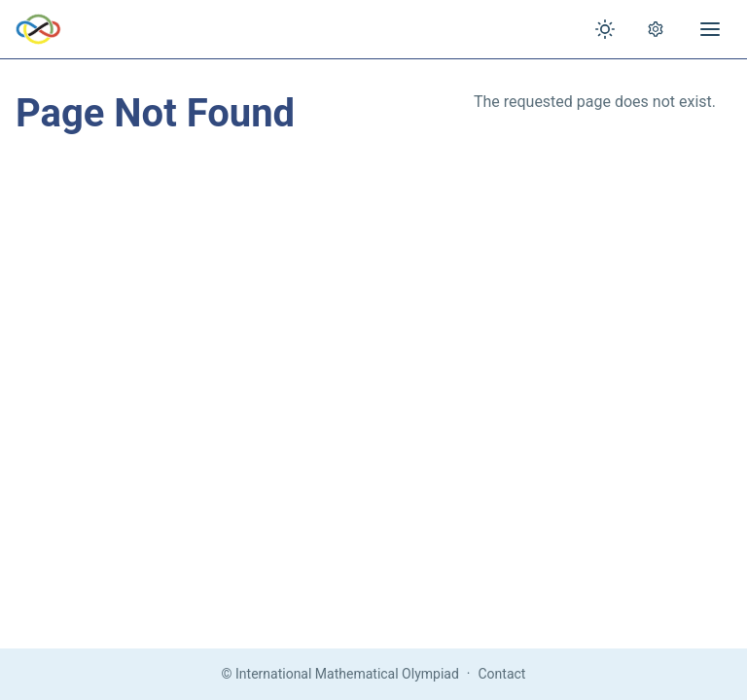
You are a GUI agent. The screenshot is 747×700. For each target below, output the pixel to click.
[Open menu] (710, 29)
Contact (502, 674)
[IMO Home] (38, 29)
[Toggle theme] (605, 29)
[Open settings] (656, 29)
